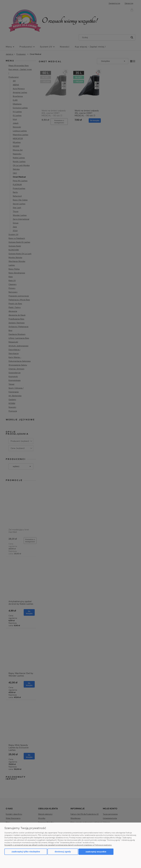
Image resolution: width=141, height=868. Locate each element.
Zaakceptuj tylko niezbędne (26, 852)
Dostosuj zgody (63, 852)
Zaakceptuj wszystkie (96, 852)
